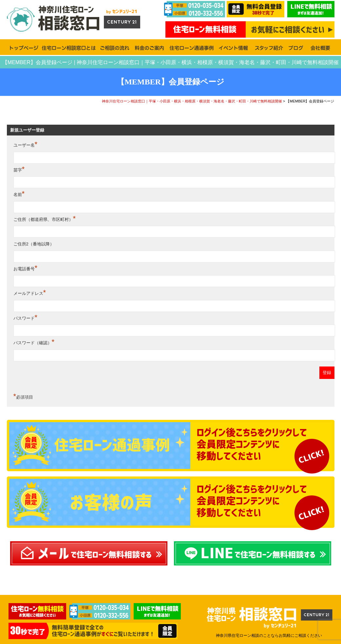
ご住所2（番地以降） (34, 244)
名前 (19, 195)
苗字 (19, 170)
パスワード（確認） (34, 343)
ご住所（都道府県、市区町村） (45, 219)
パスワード (26, 318)
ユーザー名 (26, 145)
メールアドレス (30, 293)
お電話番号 (26, 269)
